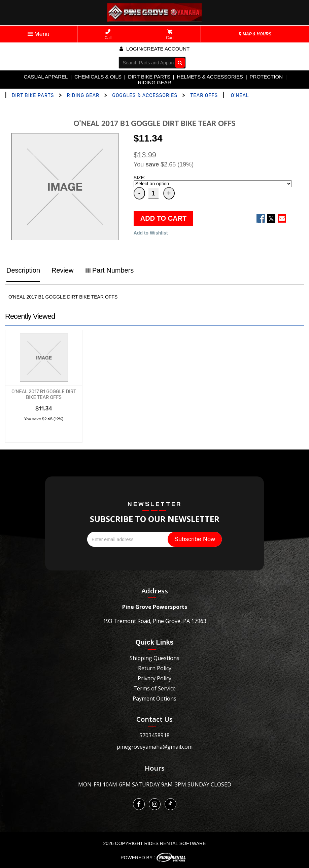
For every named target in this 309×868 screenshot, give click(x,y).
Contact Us (154, 719)
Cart (170, 35)
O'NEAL (240, 96)
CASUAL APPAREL (46, 77)
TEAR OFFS (204, 96)
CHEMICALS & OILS (98, 77)
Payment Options (154, 699)
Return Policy (155, 668)
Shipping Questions (154, 658)
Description (23, 270)
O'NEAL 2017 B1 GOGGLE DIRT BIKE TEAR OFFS (44, 395)
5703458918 (154, 735)
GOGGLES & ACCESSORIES (145, 96)
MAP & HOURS (255, 34)
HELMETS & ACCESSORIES (210, 77)
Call (108, 35)
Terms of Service (154, 688)
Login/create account (154, 49)
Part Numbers (109, 270)
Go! (178, 62)
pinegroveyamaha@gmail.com (155, 747)
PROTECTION (266, 77)
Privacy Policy (154, 678)
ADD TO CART (163, 218)
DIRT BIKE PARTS (149, 77)
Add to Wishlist (151, 233)
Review (63, 270)
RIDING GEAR (154, 82)
